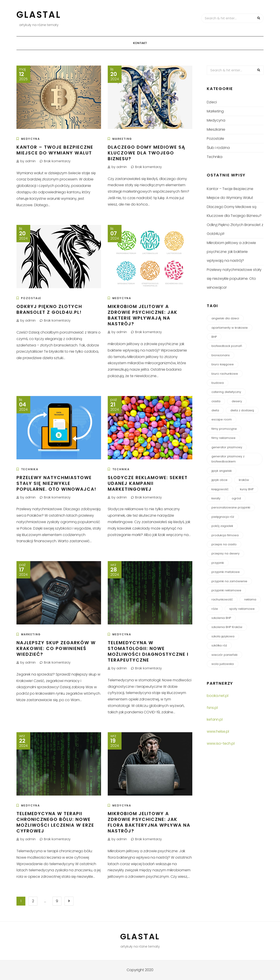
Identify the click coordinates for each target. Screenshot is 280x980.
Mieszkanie (216, 129)
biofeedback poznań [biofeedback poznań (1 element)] (227, 346)
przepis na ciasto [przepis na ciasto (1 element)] (224, 544)
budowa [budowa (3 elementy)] (218, 383)
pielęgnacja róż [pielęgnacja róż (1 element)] (223, 517)
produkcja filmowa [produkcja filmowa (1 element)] (225, 535)
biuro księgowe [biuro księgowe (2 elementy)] (223, 364)
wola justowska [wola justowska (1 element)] (223, 664)
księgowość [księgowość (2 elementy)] (220, 489)
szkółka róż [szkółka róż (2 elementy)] (219, 645)
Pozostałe (31, 298)
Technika (30, 469)
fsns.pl (212, 708)
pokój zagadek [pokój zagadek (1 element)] (222, 526)
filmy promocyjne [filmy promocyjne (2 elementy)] (224, 429)
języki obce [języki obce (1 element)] (219, 480)
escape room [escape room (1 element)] (222, 419)
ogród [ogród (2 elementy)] (236, 498)
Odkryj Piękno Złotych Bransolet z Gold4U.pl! (49, 309)
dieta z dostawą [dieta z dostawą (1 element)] (242, 410)
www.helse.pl (218, 731)
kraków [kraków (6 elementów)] (244, 480)
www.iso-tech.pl (221, 743)
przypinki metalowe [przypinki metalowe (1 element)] (226, 572)
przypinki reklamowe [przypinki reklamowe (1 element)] (226, 590)
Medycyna (30, 139)
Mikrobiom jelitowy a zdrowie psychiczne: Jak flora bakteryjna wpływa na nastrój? (149, 822)
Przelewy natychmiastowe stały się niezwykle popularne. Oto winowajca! (56, 483)
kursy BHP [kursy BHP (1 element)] (247, 489)
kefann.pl (215, 719)
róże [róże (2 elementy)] (215, 609)
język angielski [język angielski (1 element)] (222, 471)
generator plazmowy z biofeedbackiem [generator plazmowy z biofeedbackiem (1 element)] (228, 459)
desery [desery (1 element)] (237, 401)
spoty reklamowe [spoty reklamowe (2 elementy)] (242, 609)
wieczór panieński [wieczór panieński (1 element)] (224, 655)
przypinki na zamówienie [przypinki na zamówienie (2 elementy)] (229, 581)
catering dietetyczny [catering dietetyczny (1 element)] (226, 392)
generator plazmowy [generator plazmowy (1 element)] (227, 447)
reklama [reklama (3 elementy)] (250, 599)
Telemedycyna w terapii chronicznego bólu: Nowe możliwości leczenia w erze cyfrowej (55, 822)
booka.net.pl (218, 696)
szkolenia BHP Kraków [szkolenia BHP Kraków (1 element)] (227, 627)
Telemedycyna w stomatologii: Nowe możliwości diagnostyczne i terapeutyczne (148, 651)
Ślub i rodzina (218, 148)
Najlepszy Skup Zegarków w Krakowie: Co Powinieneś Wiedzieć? (56, 648)
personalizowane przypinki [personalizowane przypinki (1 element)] (231, 507)
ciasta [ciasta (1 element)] (216, 401)
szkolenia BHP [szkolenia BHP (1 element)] (221, 618)
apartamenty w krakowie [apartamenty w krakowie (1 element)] (230, 328)
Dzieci (212, 102)
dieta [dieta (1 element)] (215, 410)
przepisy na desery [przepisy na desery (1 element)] (225, 553)
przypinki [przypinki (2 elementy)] (218, 563)
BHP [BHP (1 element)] (214, 337)
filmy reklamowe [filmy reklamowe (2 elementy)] (223, 438)
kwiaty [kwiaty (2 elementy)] (216, 498)
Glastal (39, 15)
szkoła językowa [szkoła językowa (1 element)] (223, 636)
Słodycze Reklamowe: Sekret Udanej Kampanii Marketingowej (148, 483)
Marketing (122, 139)
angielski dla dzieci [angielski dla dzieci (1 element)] (225, 318)
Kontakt (140, 43)
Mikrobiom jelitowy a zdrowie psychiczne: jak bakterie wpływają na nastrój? (143, 315)
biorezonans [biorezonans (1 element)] (221, 355)
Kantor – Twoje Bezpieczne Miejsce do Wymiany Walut (55, 150)
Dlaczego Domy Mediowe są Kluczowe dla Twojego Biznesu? (146, 153)
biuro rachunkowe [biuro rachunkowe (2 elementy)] (225, 374)
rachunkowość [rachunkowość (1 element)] (222, 599)
